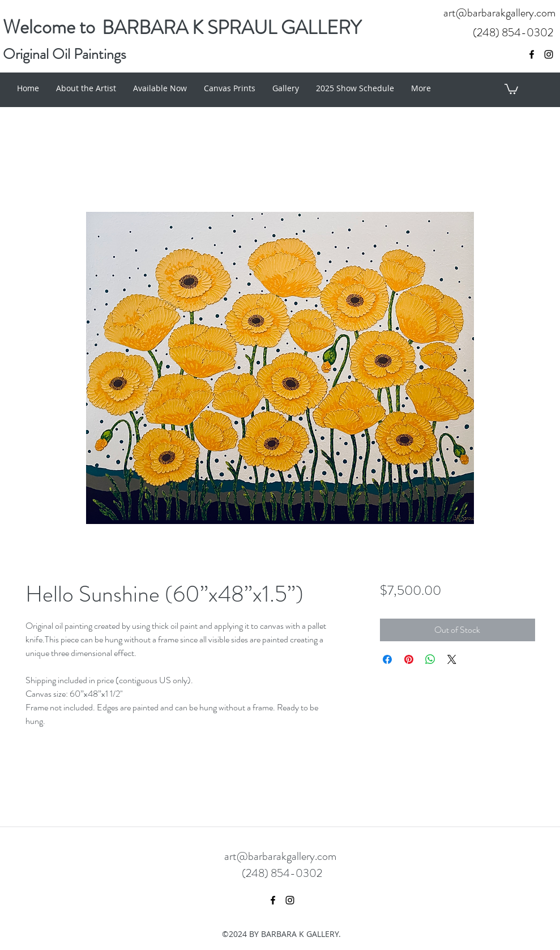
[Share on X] (452, 659)
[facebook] (532, 54)
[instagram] (549, 54)
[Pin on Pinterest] (409, 659)
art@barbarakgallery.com (499, 13)
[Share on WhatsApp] (430, 659)
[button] (511, 88)
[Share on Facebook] (387, 659)
